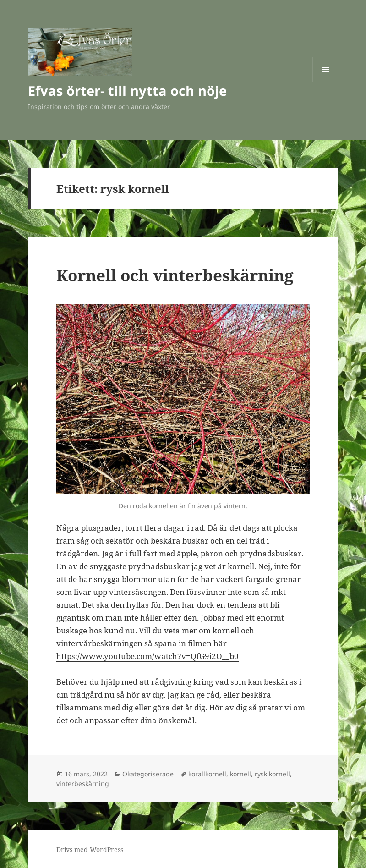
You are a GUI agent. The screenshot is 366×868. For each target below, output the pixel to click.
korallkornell (207, 774)
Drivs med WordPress (90, 849)
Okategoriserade (148, 774)
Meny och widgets (325, 82)
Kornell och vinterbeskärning (175, 275)
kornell (240, 774)
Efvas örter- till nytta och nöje (127, 91)
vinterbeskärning (83, 783)
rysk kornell (272, 774)
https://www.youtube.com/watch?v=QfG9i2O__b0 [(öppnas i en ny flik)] (147, 656)
